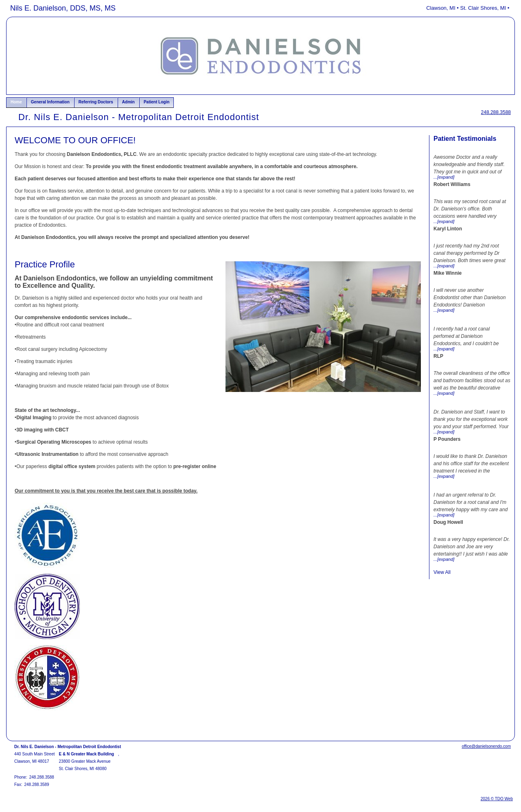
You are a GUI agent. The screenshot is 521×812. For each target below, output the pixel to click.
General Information (50, 102)
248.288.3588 (496, 112)
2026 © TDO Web (497, 799)
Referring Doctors (96, 102)
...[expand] (444, 177)
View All (442, 572)
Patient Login (157, 102)
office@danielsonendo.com (486, 746)
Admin (128, 102)
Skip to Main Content (29, 7)
